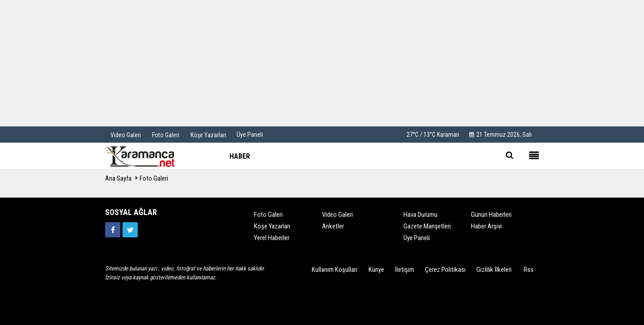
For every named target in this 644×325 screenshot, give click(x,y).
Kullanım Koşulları (335, 270)
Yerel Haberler (272, 238)
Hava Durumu (420, 215)
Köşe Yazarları (272, 226)
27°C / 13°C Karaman (433, 135)
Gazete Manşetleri (427, 226)
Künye (376, 270)
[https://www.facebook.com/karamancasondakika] (113, 230)
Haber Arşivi (486, 226)
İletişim (405, 270)
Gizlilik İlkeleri (494, 270)
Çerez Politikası (445, 270)
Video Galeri (337, 215)
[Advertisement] (322, 63)
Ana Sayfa (118, 178)
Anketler (333, 226)
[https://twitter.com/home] (130, 230)
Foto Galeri (154, 178)
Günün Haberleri (491, 215)
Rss (529, 270)
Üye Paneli (250, 135)
